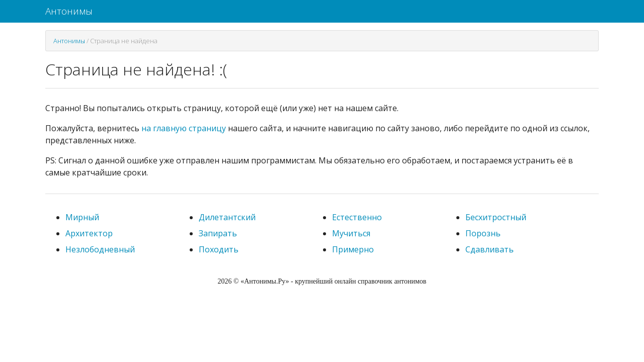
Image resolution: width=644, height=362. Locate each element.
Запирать (218, 233)
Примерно (353, 249)
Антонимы (69, 11)
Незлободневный (100, 249)
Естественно (357, 217)
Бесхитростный (496, 217)
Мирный (82, 217)
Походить (219, 249)
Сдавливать (490, 249)
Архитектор (89, 233)
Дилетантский (227, 217)
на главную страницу (184, 128)
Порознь (483, 233)
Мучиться (351, 233)
